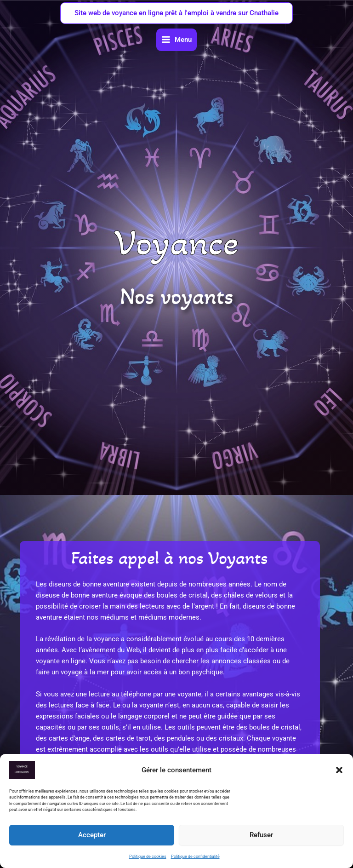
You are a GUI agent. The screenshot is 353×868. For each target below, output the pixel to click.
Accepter (92, 835)
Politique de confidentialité (195, 857)
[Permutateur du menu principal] (176, 40)
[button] (339, 770)
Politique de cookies (148, 857)
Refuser (261, 835)
